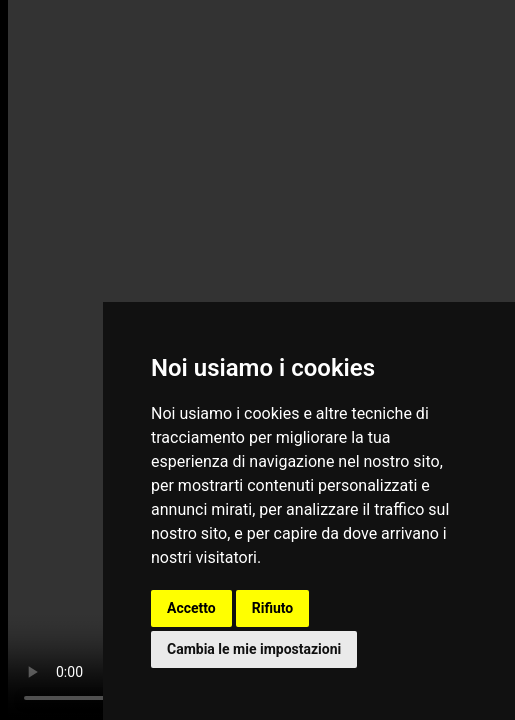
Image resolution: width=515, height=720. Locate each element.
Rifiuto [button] (273, 608)
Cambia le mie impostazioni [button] (254, 649)
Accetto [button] (191, 608)
